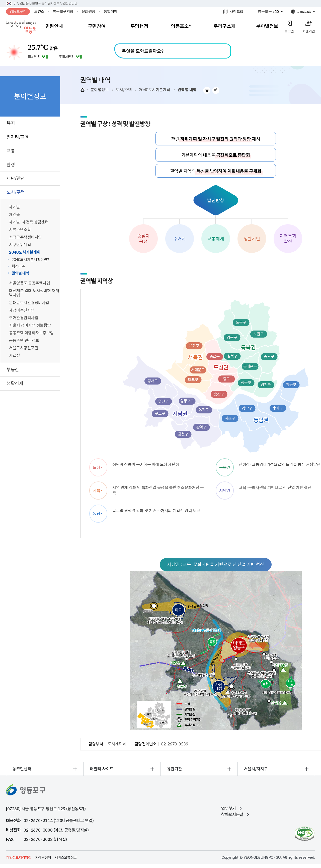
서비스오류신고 (66, 857)
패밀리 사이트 (102, 769)
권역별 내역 (187, 89)
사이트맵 (236, 11)
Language (304, 11)
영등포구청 (18, 11)
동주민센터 (22, 769)
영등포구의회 (63, 11)
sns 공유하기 (216, 90)
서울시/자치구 (256, 769)
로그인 (289, 31)
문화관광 (89, 11)
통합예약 (111, 11)
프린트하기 (207, 90)
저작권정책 (43, 857)
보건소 (39, 11)
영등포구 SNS (268, 11)
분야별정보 (100, 89)
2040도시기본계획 (155, 89)
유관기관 (175, 769)
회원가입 (309, 31)
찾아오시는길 (232, 815)
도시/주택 (124, 89)
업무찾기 (228, 808)
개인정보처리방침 (19, 857)
